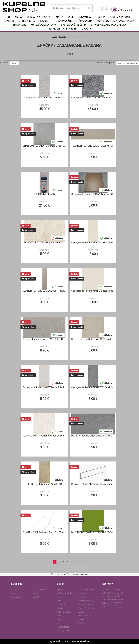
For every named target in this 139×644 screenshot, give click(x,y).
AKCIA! (19, 17)
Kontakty (36, 597)
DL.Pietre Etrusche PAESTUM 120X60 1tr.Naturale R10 (44, 339)
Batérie (10, 21)
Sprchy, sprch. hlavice (34, 21)
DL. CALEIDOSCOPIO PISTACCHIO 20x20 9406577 (93, 532)
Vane (71, 17)
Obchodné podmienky (16, 595)
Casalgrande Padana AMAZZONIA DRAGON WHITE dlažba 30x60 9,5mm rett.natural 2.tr (44, 387)
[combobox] (121, 63)
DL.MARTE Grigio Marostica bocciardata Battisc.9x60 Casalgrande (93, 484)
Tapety (59, 17)
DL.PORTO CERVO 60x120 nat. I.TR (44, 484)
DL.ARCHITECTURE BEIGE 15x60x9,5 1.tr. (93, 146)
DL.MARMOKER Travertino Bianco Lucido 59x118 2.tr (44, 436)
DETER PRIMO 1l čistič (44, 194)
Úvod (55, 37)
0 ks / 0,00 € (125, 10)
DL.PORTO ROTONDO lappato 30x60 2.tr (44, 242)
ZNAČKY (87, 29)
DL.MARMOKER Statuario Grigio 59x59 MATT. (44, 532)
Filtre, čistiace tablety (63, 29)
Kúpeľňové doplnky (44, 25)
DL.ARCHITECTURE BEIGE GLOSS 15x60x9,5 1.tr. (44, 291)
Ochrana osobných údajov (40, 591)
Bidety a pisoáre (121, 17)
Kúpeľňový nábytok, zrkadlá (115, 21)
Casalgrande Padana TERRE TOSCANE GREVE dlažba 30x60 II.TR (93, 387)
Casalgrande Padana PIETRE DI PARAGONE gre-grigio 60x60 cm (44, 98)
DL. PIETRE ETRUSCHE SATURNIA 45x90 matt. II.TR (93, 339)
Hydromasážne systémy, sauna (72, 21)
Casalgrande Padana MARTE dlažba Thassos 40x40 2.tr (93, 291)
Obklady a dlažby (38, 17)
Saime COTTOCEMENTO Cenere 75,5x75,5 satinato (44, 146)
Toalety (100, 17)
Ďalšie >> (80, 562)
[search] (89, 8)
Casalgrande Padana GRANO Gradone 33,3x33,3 (93, 194)
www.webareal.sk (80, 641)
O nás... (15, 590)
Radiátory (20, 25)
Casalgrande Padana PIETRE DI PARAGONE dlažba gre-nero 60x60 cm (93, 98)
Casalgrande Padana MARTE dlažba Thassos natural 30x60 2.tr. (93, 242)
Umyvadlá (84, 17)
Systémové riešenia (74, 25)
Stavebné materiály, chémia (108, 25)
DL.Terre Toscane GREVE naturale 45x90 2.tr (93, 436)
